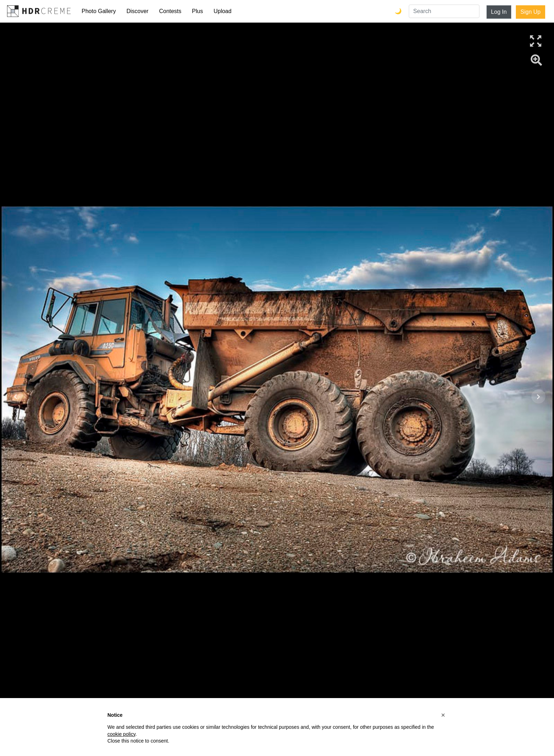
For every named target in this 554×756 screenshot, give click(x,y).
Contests (170, 11)
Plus (197, 11)
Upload (222, 11)
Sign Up (531, 12)
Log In (499, 12)
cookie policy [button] (121, 734)
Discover (137, 11)
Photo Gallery (99, 11)
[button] (443, 715)
